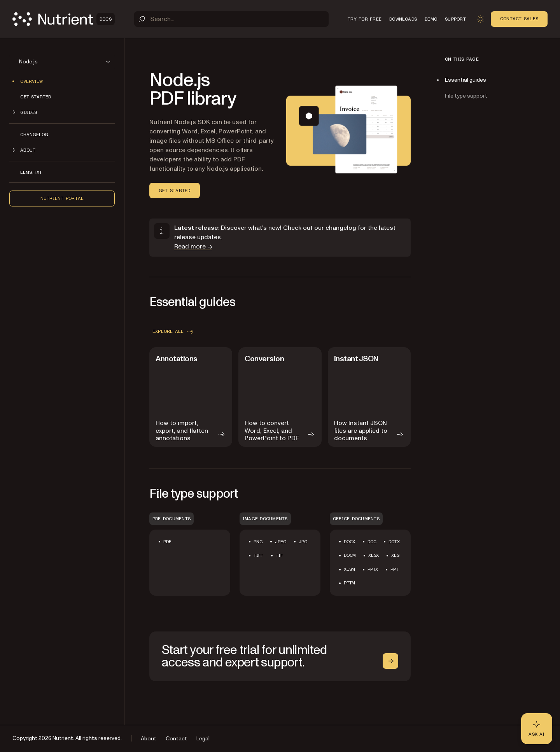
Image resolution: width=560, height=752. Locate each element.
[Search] (231, 19)
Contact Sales (519, 19)
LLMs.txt (31, 172)
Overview (31, 81)
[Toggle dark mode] (481, 19)
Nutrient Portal (62, 198)
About (149, 739)
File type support (466, 96)
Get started (36, 97)
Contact (176, 739)
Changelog (34, 135)
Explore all (174, 332)
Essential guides (465, 80)
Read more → (193, 247)
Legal (203, 739)
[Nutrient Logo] (64, 19)
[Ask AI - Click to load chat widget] (537, 729)
